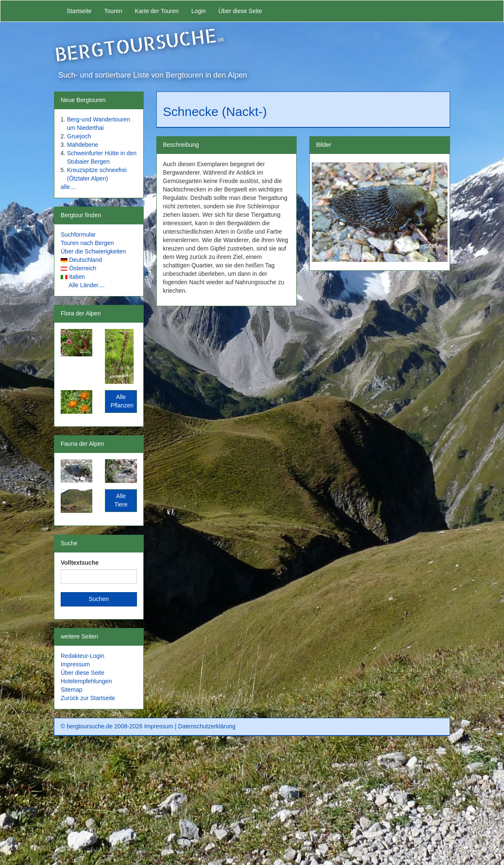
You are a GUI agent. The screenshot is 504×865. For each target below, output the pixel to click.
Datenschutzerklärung (207, 726)
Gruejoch (79, 136)
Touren (113, 11)
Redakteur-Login (83, 656)
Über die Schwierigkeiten (93, 251)
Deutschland (86, 260)
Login (198, 11)
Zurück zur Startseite (88, 698)
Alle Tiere (121, 500)
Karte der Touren (157, 11)
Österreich (83, 268)
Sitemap (71, 690)
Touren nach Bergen (87, 243)
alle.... (68, 187)
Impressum (75, 664)
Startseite (79, 11)
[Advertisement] (252, 803)
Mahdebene (83, 145)
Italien (77, 277)
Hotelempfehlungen (86, 681)
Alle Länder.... (87, 285)
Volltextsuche (80, 563)
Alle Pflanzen (122, 401)
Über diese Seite (240, 11)
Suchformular (78, 234)
